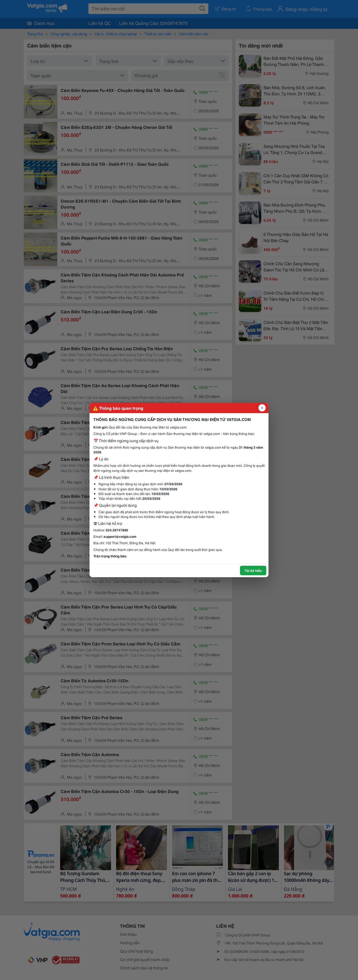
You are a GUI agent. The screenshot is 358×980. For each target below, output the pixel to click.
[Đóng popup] (262, 408)
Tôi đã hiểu (253, 570)
